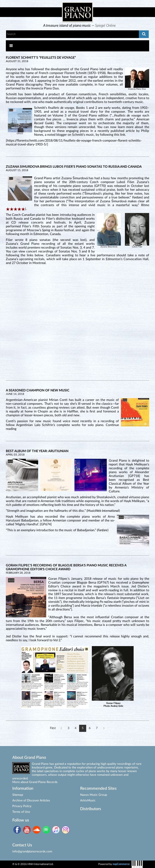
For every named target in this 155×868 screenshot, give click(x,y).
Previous (61, 728)
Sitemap (18, 795)
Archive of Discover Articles (31, 801)
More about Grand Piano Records (35, 782)
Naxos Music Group (94, 795)
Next (104, 728)
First (53, 728)
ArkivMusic (88, 801)
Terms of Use (21, 812)
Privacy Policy (22, 806)
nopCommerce (121, 864)
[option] (80, 26)
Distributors (91, 809)
